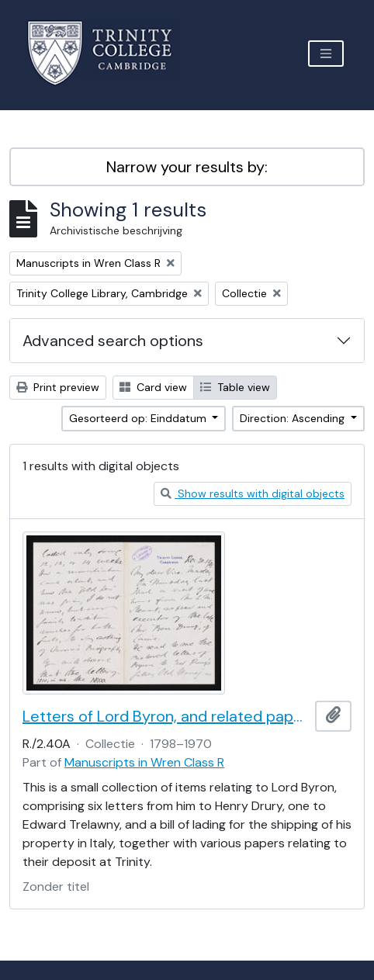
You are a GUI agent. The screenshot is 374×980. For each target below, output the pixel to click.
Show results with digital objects (253, 493)
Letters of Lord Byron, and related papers (166, 716)
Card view (153, 387)
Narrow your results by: (187, 167)
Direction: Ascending (294, 418)
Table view (235, 387)
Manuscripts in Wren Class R (144, 762)
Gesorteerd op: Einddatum (139, 418)
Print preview (58, 387)
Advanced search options (113, 341)
